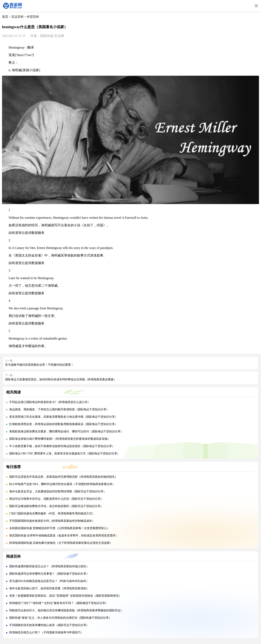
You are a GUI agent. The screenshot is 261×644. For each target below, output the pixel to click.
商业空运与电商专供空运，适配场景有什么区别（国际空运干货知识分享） (56, 499)
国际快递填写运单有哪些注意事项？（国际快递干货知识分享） (49, 574)
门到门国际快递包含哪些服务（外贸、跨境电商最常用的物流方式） (52, 514)
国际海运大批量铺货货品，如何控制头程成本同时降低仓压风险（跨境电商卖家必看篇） (61, 379)
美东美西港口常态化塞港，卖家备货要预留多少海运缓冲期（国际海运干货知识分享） (63, 417)
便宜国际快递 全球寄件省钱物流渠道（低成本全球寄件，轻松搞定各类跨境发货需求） (64, 536)
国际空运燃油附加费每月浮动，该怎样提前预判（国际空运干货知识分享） (56, 506)
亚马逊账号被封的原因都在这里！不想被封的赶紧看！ (39, 365)
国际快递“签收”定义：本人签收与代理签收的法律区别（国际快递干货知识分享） (60, 618)
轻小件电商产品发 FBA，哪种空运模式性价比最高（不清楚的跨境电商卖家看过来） (62, 484)
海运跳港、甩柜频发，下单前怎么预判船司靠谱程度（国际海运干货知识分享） (59, 409)
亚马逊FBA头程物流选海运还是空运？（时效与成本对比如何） (49, 581)
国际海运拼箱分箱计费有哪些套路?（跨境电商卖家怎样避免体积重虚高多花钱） (60, 439)
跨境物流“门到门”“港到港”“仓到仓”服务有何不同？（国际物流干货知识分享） (59, 603)
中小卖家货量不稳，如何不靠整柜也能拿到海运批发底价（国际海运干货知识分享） (62, 446)
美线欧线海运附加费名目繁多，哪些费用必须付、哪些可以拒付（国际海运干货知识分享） (66, 431)
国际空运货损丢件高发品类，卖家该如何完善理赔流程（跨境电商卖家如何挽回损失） (63, 477)
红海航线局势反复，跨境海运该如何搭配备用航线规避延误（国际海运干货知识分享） (63, 424)
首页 (5, 17)
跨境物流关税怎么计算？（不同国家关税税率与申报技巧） (46, 632)
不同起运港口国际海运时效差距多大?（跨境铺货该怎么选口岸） (50, 402)
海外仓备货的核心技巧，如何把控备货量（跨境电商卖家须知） (49, 588)
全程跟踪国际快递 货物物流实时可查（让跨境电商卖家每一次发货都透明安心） (60, 528)
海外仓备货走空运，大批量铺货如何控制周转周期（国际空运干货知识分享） (58, 491)
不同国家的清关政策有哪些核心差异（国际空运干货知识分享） (49, 625)
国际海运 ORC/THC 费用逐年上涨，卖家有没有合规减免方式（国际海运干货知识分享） (65, 454)
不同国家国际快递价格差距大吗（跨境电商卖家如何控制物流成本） (52, 521)
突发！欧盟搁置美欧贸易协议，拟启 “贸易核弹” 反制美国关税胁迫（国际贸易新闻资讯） (65, 596)
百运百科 (18, 17)
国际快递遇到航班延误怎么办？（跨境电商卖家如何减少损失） (49, 566)
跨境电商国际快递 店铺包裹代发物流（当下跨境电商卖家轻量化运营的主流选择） (61, 543)
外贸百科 (33, 17)
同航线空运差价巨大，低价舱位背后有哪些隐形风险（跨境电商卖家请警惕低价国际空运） (66, 610)
